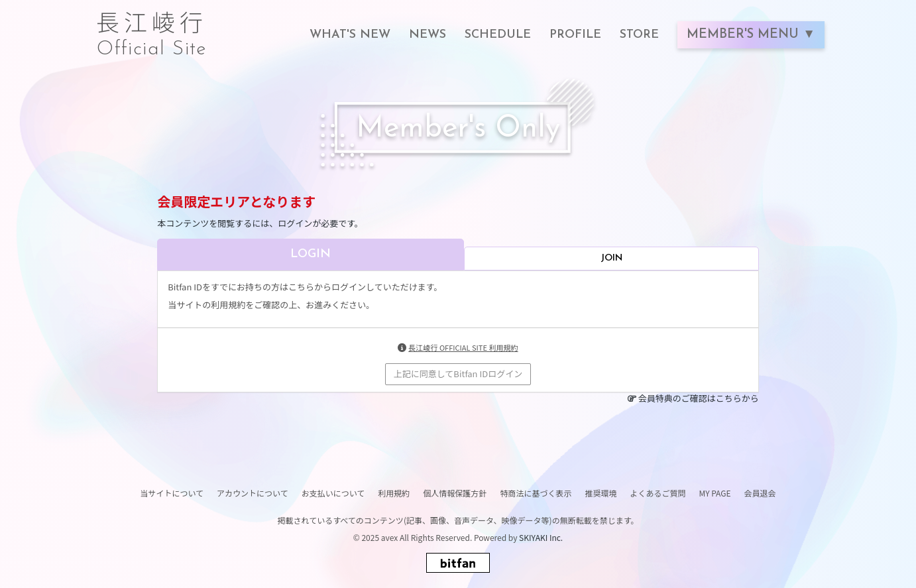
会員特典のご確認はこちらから (699, 398)
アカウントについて (253, 493)
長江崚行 (152, 28)
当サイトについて (172, 493)
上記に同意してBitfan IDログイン (458, 374)
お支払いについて (333, 493)
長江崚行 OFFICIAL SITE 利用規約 (463, 347)
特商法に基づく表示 (536, 493)
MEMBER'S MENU (745, 35)
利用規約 (394, 493)
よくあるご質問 (658, 493)
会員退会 (760, 493)
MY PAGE (715, 493)
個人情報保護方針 (455, 493)
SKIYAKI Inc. (541, 537)
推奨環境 (601, 493)
